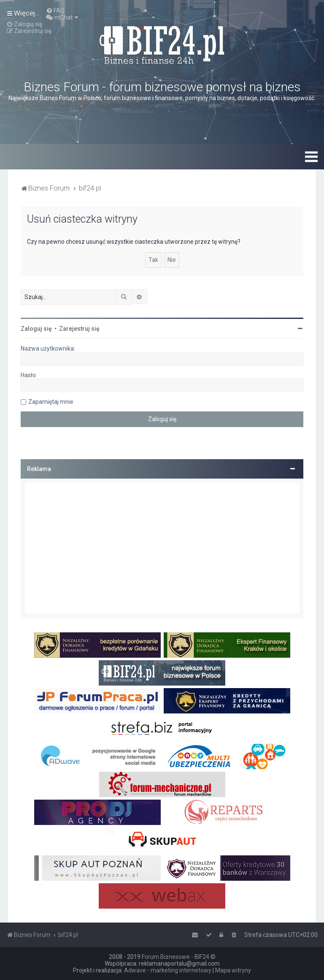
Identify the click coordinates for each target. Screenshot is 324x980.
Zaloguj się (36, 329)
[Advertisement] (162, 548)
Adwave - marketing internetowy (168, 970)
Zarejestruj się (79, 329)
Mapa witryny (233, 970)
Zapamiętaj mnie (51, 402)
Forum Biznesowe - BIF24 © (179, 957)
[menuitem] (55, 11)
